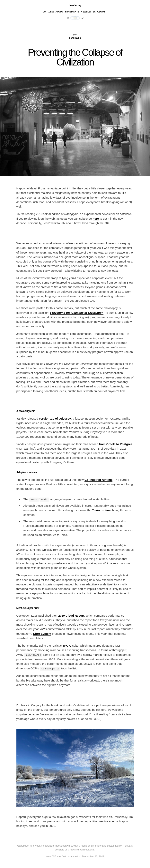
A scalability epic (26, 411)
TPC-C (67, 646)
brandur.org (75, 5)
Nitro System (42, 633)
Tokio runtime (102, 510)
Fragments (72, 12)
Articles (49, 12)
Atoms (60, 12)
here (96, 219)
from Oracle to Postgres (116, 444)
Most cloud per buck (28, 608)
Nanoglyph (75, 38)
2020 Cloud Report (71, 615)
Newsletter (88, 12)
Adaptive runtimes (27, 472)
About (101, 12)
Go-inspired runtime (98, 480)
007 (75, 35)
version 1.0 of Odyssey (55, 419)
